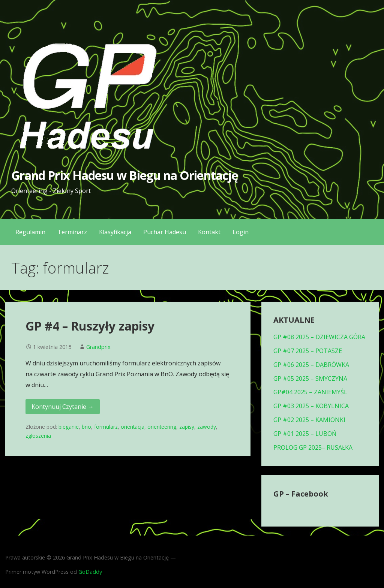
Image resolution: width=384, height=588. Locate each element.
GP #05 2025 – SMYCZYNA (310, 379)
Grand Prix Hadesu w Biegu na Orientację (125, 175)
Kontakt (209, 232)
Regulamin (30, 232)
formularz (106, 427)
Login (241, 232)
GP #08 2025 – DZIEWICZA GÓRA (319, 337)
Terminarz (72, 232)
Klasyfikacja (115, 232)
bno (86, 427)
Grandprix (98, 347)
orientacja (133, 427)
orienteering (162, 427)
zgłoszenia (38, 436)
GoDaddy (90, 572)
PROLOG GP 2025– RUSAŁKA (313, 447)
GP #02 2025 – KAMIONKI (309, 420)
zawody (207, 427)
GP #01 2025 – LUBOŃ (305, 434)
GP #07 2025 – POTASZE (308, 351)
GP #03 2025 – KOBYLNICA (311, 406)
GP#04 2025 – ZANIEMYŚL (310, 392)
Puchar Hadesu (165, 232)
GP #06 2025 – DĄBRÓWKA (311, 365)
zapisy (187, 427)
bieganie (69, 427)
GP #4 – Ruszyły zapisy (90, 326)
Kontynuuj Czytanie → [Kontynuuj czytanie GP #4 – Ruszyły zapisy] (63, 407)
